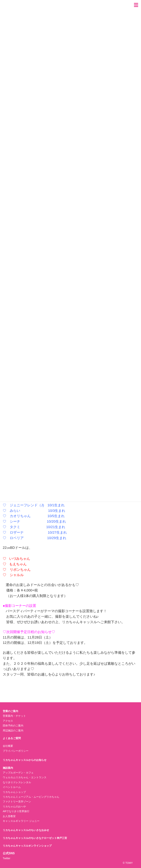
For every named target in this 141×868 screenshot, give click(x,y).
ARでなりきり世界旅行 (16, 811)
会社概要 (8, 746)
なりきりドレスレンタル (17, 782)
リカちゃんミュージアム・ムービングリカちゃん (31, 797)
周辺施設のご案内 (13, 730)
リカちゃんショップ (14, 792)
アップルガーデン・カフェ (18, 773)
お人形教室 (9, 816)
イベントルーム (12, 787)
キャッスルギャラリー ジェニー (21, 821)
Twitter (7, 858)
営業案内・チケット (14, 716)
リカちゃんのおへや (14, 806)
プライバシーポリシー (16, 751)
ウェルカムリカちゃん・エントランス (25, 777)
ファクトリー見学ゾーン (17, 802)
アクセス (8, 721)
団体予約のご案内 (13, 726)
